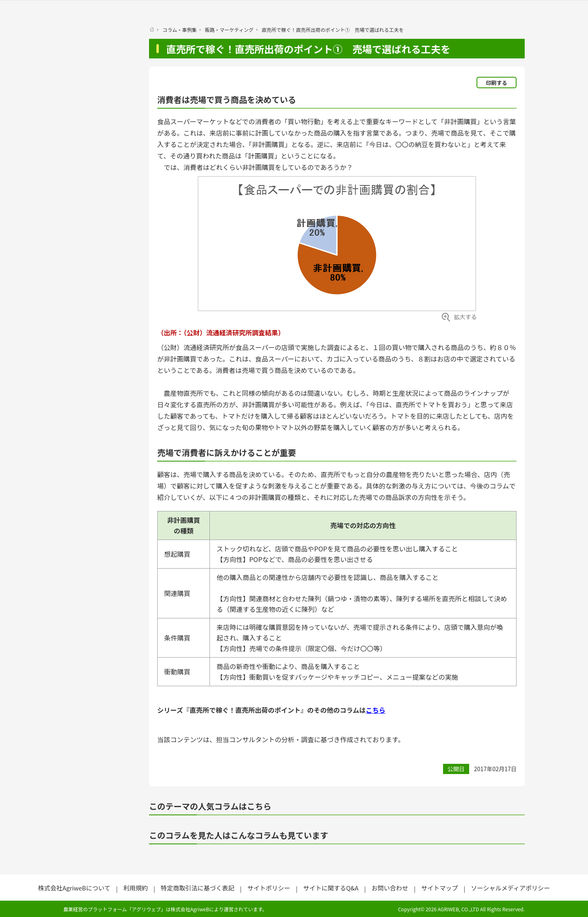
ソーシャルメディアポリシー (510, 888)
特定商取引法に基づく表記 (198, 888)
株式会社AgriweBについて (74, 888)
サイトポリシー (269, 888)
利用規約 (136, 888)
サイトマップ (439, 888)
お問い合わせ (390, 888)
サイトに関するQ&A (331, 888)
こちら (376, 710)
